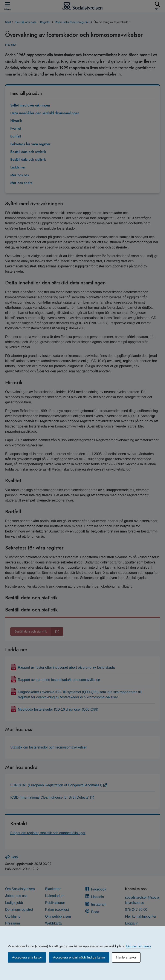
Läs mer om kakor (139, 946)
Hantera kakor (126, 957)
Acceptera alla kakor (27, 957)
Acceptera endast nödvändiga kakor (79, 957)
